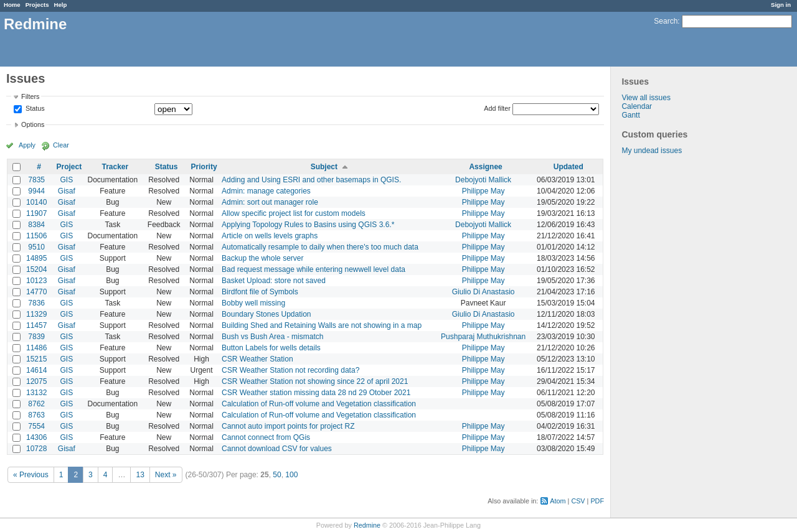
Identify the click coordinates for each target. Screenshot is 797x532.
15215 (36, 359)
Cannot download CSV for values (277, 449)
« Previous (31, 475)
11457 (36, 325)
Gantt (630, 115)
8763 (36, 415)
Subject (324, 167)
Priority (204, 167)
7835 (36, 180)
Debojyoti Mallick (483, 180)
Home (12, 5)
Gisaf (67, 191)
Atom (558, 501)
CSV (578, 501)
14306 (36, 437)
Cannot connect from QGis (266, 437)
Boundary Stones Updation (266, 314)
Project (69, 167)
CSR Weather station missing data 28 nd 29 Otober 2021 (316, 393)
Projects (37, 5)
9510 (36, 247)
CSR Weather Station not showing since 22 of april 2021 (315, 381)
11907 (36, 213)
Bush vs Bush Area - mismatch (272, 337)
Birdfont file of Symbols (260, 292)
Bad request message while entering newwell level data (314, 269)
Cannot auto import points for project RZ (288, 426)
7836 (36, 303)
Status (34, 109)
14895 (36, 258)
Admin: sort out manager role (270, 202)
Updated (568, 167)
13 (140, 475)
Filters (30, 96)
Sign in (781, 5)
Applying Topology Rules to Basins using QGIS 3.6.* (308, 225)
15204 (36, 269)
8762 (36, 404)
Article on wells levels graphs (270, 236)
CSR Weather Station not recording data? (290, 370)
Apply (27, 145)
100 (291, 475)
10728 (36, 449)
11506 (36, 236)
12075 (36, 381)
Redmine (367, 525)
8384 (36, 225)
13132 (36, 393)
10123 (36, 281)
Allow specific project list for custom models (294, 213)
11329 (36, 314)
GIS (67, 180)
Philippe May (483, 191)
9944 (36, 191)
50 (277, 475)
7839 (36, 337)
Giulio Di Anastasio (483, 292)
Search (666, 21)
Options (33, 124)
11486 (36, 348)
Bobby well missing (253, 303)
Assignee (485, 167)
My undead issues (652, 151)
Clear (61, 145)
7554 (36, 426)
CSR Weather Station (257, 359)
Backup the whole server (262, 258)
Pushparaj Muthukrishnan (483, 337)
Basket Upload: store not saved (274, 281)
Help (61, 5)
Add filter (497, 108)
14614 (36, 370)
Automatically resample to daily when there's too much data (320, 247)
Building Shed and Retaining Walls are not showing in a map (322, 325)
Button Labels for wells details (271, 348)
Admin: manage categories (266, 191)
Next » (166, 475)
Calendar (637, 106)
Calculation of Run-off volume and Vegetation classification (319, 404)
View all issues (646, 98)
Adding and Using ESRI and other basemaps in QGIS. (311, 180)
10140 (36, 202)
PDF (597, 501)
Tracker (115, 167)
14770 (36, 292)
